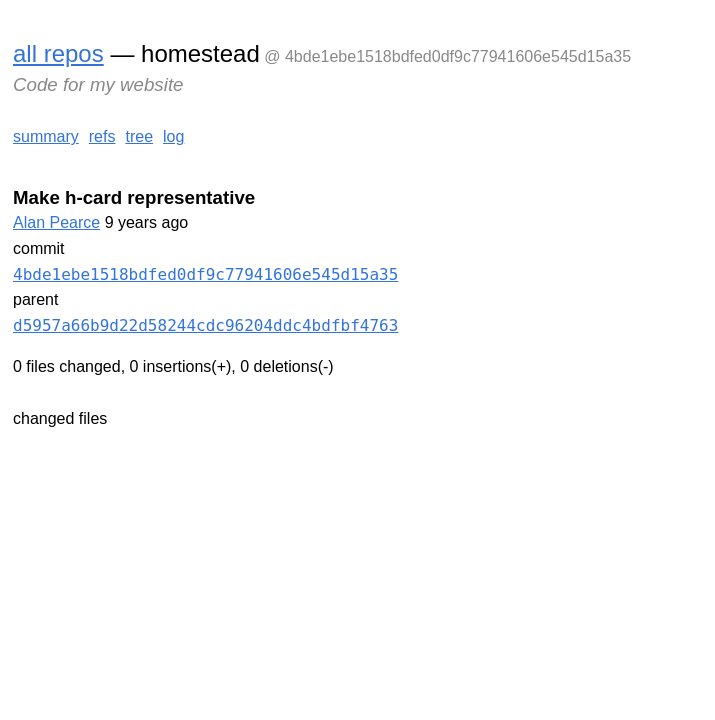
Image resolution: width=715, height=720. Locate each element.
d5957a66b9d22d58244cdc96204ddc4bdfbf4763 (205, 325)
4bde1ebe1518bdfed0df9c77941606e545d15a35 (205, 274)
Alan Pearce (56, 222)
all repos (58, 53)
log (173, 136)
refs (102, 136)
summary (46, 136)
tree (139, 136)
